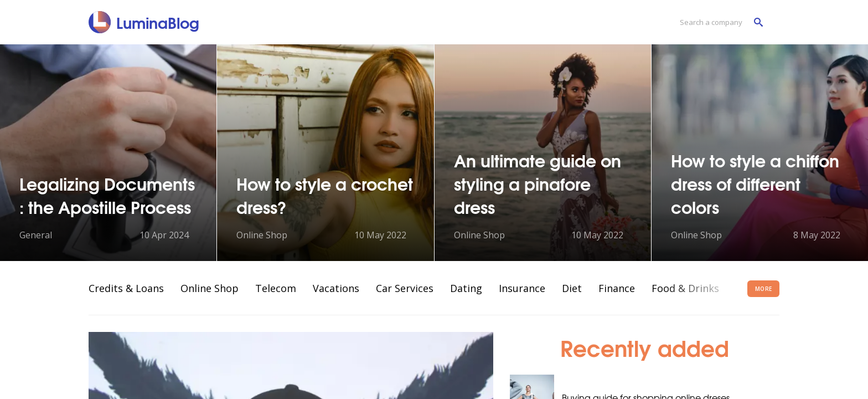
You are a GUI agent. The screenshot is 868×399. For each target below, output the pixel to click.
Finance (617, 288)
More (764, 289)
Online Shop (210, 288)
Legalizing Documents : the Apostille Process (107, 195)
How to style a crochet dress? (325, 195)
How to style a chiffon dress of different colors (755, 183)
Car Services (405, 288)
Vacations (336, 288)
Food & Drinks (685, 288)
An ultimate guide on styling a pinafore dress (538, 183)
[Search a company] (719, 22)
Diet (572, 288)
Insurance (522, 288)
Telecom (276, 288)
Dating (466, 288)
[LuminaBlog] (144, 22)
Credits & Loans (126, 288)
